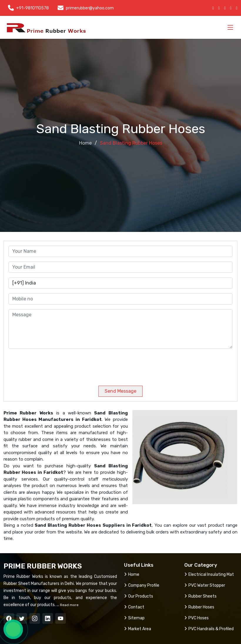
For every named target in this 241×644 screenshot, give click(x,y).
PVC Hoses (196, 618)
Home (85, 143)
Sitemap (134, 618)
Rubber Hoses (199, 607)
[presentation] (48, 365)
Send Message (120, 391)
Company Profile (142, 585)
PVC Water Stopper (205, 585)
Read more (69, 605)
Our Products (139, 596)
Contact (134, 607)
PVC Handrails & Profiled (209, 629)
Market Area (138, 629)
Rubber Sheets (200, 596)
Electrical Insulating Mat (209, 574)
